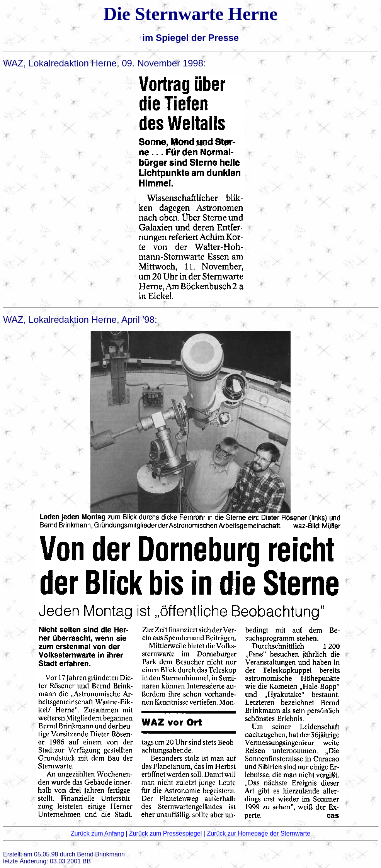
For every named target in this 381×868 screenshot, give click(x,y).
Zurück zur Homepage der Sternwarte (259, 833)
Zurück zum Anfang (97, 833)
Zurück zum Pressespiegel (166, 833)
